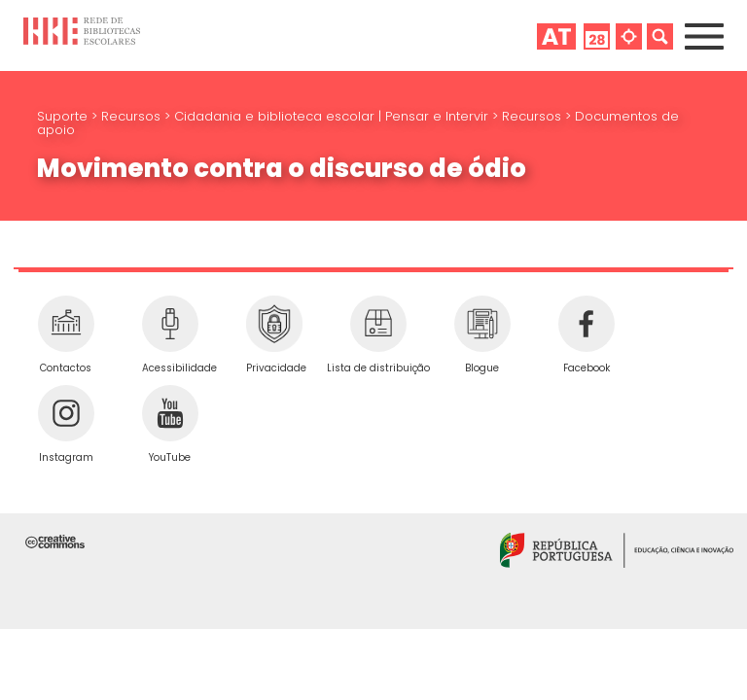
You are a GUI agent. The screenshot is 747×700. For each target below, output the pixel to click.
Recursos (133, 116)
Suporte (64, 116)
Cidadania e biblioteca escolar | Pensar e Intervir (333, 116)
